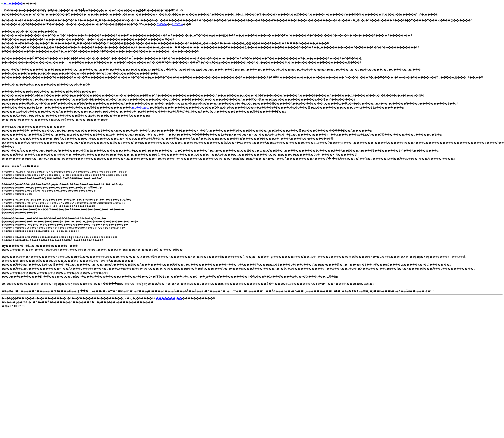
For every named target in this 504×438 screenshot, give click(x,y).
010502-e (177, 24)
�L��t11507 (141, 108)
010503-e (162, 24)
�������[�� (169, 300)
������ (12, 3)
